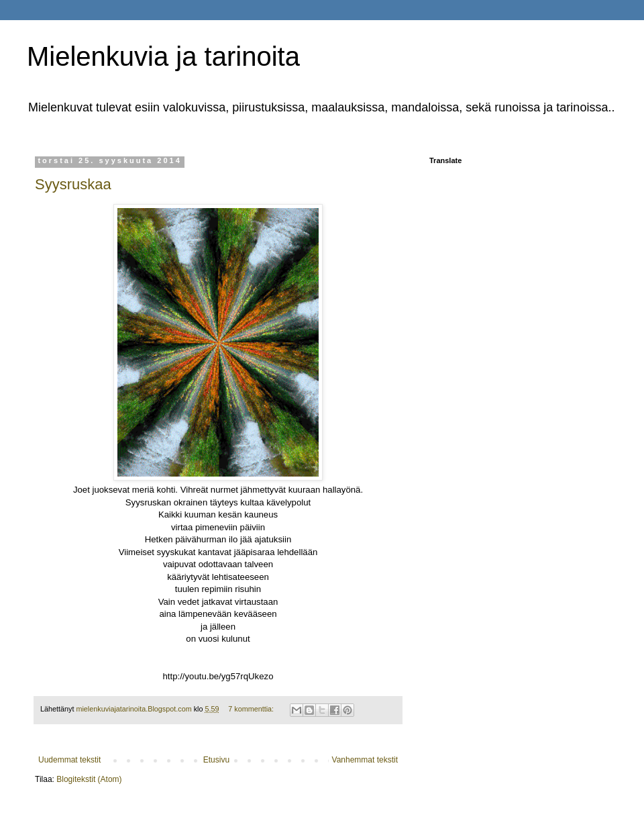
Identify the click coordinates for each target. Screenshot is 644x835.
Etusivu (216, 760)
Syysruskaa (73, 184)
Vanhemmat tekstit (365, 760)
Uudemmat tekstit (69, 760)
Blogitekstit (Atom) (89, 779)
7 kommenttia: (252, 709)
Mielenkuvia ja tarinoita (163, 56)
